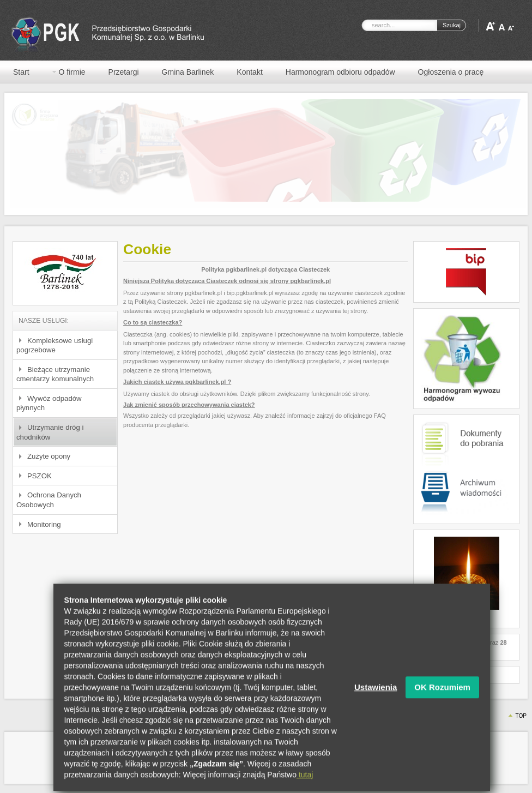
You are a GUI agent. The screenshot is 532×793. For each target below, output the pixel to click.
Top (521, 716)
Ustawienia (376, 705)
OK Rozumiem (442, 705)
